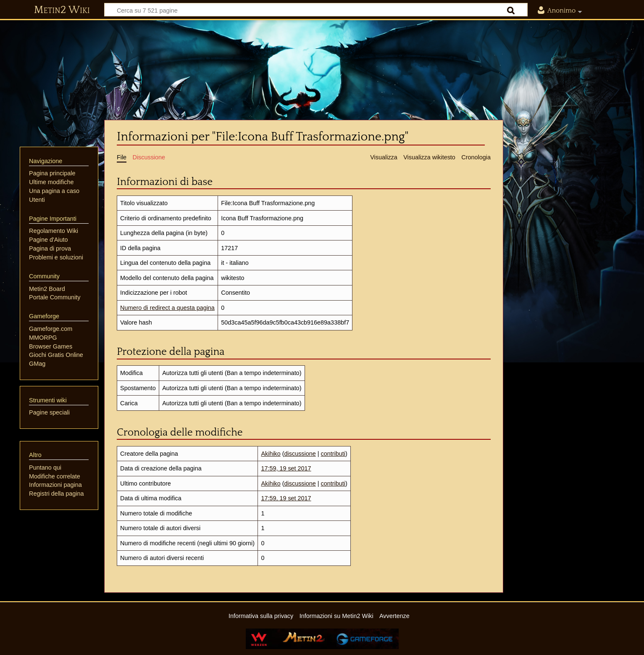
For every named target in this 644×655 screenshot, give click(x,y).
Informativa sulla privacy (261, 616)
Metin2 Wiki (62, 10)
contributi (333, 454)
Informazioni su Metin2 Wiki (336, 616)
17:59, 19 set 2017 (286, 468)
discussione (300, 454)
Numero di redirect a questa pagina (167, 308)
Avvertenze (394, 616)
